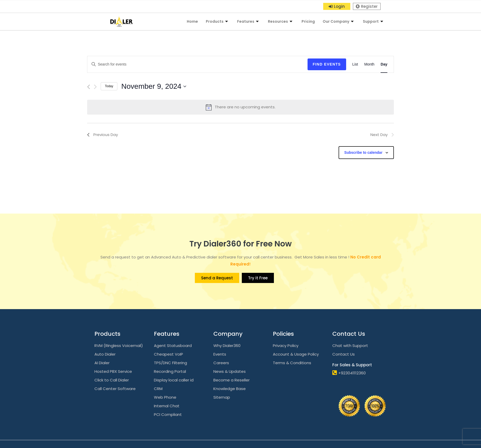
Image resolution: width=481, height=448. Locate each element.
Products (218, 21)
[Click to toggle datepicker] (154, 86)
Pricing (308, 21)
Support (374, 21)
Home (192, 21)
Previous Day (103, 135)
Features (249, 21)
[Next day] (95, 87)
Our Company (339, 21)
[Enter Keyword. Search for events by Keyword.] (197, 64)
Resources (281, 21)
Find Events (327, 64)
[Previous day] (89, 87)
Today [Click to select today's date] (109, 86)
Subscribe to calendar (363, 152)
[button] (337, 6)
